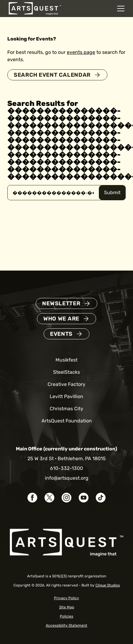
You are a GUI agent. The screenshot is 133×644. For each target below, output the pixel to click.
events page (81, 52)
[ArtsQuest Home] (35, 8)
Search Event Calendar (52, 75)
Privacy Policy (66, 598)
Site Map (67, 607)
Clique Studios (108, 585)
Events (61, 334)
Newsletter (61, 303)
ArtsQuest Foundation (67, 421)
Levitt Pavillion (66, 396)
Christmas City (66, 409)
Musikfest (66, 360)
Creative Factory (66, 384)
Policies (66, 616)
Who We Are (61, 319)
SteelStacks (66, 372)
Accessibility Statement (66, 625)
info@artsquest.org (67, 478)
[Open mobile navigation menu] (121, 9)
